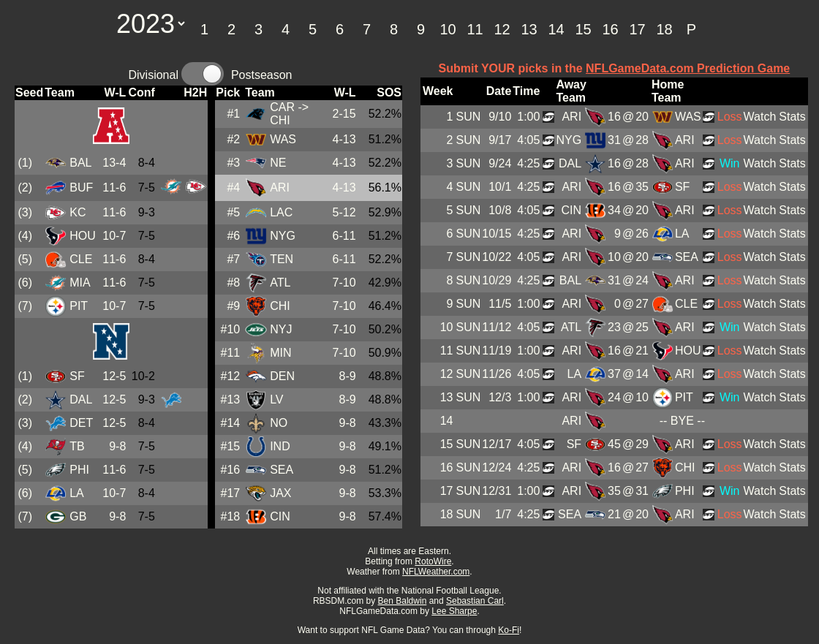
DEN (282, 376)
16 (610, 29)
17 (637, 29)
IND (280, 446)
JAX (280, 493)
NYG (283, 236)
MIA (80, 283)
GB (78, 516)
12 (502, 29)
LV (276, 399)
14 (556, 29)
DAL (81, 399)
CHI (280, 306)
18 (664, 29)
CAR (282, 107)
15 (583, 29)
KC (78, 212)
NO (279, 423)
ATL (280, 283)
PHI (79, 470)
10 (448, 29)
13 (529, 29)
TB (77, 446)
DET (81, 423)
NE (278, 163)
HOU (83, 236)
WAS (283, 139)
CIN (280, 516)
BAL (80, 163)
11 (475, 29)
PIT (79, 306)
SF (77, 376)
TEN (282, 259)
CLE (81, 259)
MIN (280, 353)
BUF (81, 187)
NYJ (281, 329)
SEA (282, 470)
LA (77, 493)
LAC (281, 212)
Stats (792, 117)
